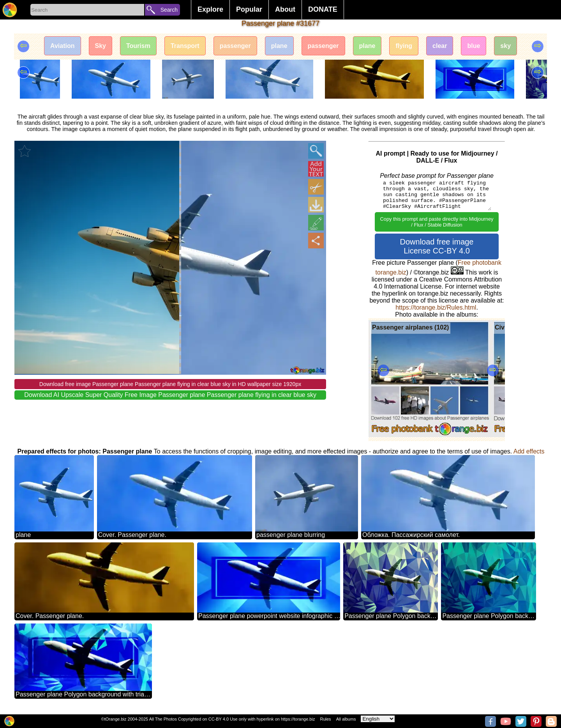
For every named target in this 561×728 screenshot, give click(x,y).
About (285, 9)
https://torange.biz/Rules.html (436, 307)
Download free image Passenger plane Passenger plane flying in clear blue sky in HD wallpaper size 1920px (170, 384)
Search (169, 10)
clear (440, 46)
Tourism (138, 46)
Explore (210, 9)
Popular (249, 9)
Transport (185, 46)
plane (279, 46)
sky (505, 46)
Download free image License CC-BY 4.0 (437, 246)
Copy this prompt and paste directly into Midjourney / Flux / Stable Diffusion (437, 222)
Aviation (63, 46)
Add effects (529, 451)
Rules (325, 719)
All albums (346, 719)
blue (474, 46)
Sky (101, 46)
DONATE (323, 9)
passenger (235, 46)
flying (404, 46)
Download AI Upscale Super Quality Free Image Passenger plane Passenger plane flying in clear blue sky (170, 395)
